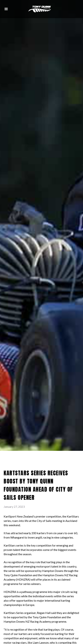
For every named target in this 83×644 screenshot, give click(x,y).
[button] (6, 9)
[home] (40, 9)
